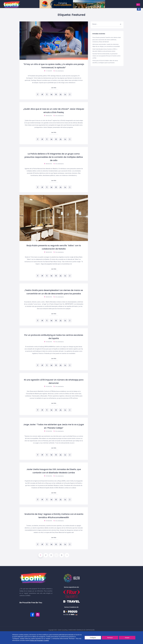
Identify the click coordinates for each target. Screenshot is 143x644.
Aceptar (127, 638)
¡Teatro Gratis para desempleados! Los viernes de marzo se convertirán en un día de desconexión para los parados (54, 294)
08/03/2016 (48, 116)
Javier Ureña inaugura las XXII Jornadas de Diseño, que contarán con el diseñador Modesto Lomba (54, 476)
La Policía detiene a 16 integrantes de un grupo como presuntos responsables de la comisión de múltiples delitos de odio (54, 157)
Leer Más (54, 88)
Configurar (93, 638)
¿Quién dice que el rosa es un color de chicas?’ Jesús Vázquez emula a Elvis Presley (54, 111)
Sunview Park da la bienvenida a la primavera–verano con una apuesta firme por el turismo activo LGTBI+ (106, 56)
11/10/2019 (48, 71)
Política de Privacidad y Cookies (39, 640)
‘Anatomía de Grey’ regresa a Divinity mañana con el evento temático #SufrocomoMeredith (54, 523)
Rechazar (110, 638)
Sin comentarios (59, 71)
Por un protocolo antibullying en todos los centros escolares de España (54, 340)
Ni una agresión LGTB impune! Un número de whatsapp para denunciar (54, 385)
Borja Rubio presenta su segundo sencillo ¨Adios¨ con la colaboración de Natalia (54, 247)
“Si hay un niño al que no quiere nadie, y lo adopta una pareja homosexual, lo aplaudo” (54, 66)
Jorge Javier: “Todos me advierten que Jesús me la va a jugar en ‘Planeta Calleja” (54, 430)
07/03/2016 (48, 345)
